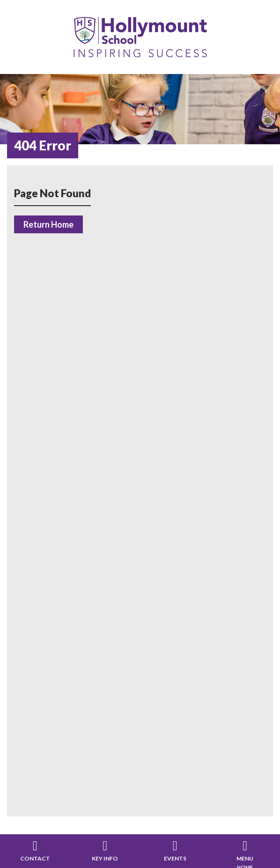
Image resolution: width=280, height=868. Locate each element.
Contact (35, 858)
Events (175, 858)
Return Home (48, 224)
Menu (245, 858)
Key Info (105, 858)
